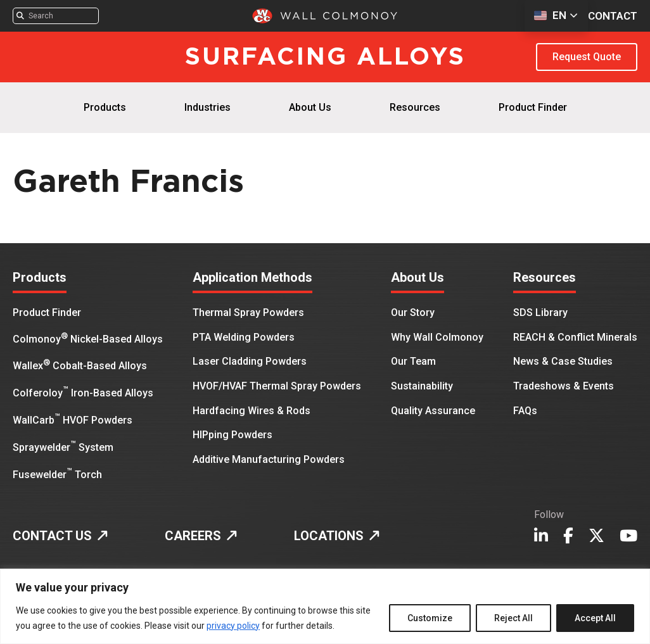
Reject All (513, 618)
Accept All (595, 618)
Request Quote (587, 57)
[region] (325, 606)
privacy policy (233, 626)
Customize (430, 618)
